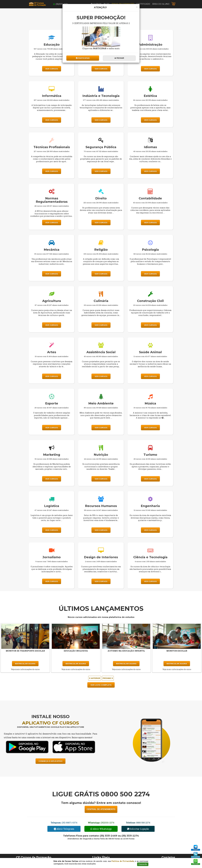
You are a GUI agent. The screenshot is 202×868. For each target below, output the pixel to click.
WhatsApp (196, 864)
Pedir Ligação (196, 857)
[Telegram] (196, 847)
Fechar (119, 58)
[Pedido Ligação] (196, 854)
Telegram (196, 850)
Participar (83, 58)
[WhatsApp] (196, 861)
